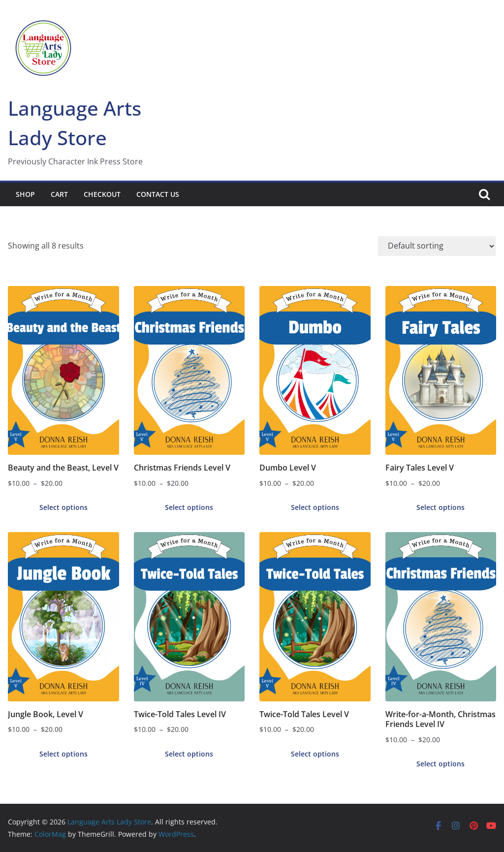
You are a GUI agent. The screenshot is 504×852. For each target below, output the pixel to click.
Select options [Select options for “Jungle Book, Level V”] (63, 754)
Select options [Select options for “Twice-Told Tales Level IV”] (189, 754)
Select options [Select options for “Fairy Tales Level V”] (441, 507)
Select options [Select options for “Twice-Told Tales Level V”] (315, 754)
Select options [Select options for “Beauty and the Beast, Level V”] (63, 507)
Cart (59, 194)
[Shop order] (437, 246)
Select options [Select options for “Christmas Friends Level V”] (189, 507)
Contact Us (158, 194)
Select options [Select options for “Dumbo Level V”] (315, 507)
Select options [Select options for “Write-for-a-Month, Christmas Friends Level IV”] (441, 764)
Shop (25, 194)
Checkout (102, 194)
